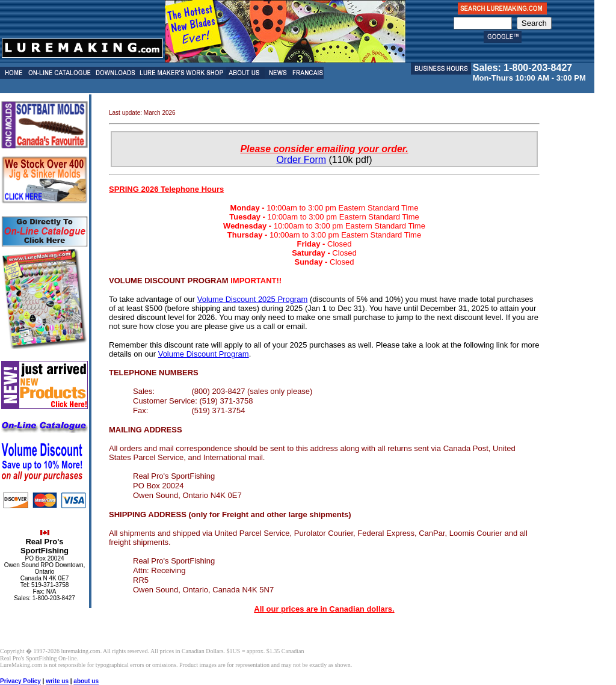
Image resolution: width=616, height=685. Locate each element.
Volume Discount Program (204, 354)
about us (86, 681)
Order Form (301, 160)
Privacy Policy (20, 681)
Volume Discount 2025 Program (253, 299)
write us (57, 681)
